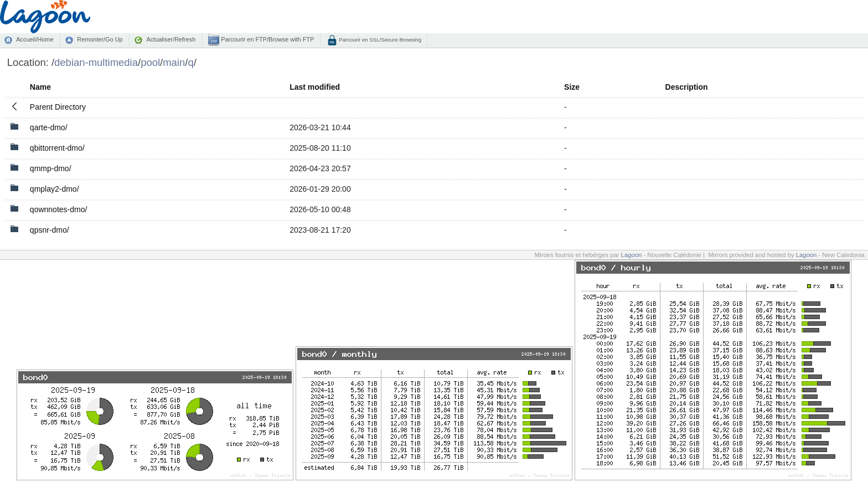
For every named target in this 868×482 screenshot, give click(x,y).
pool (150, 62)
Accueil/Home (35, 39)
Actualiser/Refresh (171, 39)
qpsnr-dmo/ (50, 230)
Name (40, 87)
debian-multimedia (96, 62)
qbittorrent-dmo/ (57, 148)
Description (687, 87)
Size (572, 87)
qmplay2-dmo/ (55, 189)
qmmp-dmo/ (51, 168)
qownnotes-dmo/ (59, 209)
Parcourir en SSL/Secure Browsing (379, 40)
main (174, 62)
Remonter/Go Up (100, 39)
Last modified (315, 87)
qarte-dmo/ (49, 127)
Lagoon (632, 255)
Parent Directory (58, 107)
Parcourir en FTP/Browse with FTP (267, 39)
